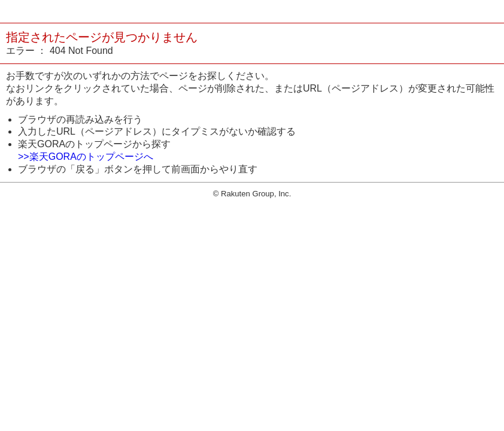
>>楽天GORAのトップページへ (86, 157)
